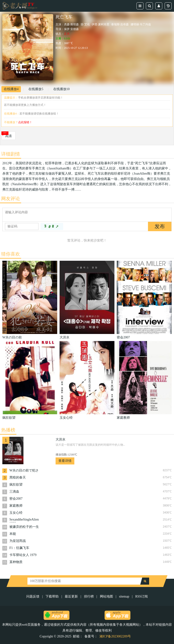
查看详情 (65, 461)
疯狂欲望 (16, 485)
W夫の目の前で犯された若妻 (24, 471)
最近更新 (71, 596)
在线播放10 (61, 89)
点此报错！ (25, 122)
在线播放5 (36, 89)
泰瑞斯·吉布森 (120, 24)
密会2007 (16, 499)
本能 (13, 534)
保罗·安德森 (71, 29)
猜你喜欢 (11, 254)
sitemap (124, 596)
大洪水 (61, 439)
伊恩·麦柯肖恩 (100, 24)
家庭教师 (16, 506)
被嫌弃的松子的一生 (24, 527)
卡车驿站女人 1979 (23, 555)
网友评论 (11, 199)
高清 (8, 136)
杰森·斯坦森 (71, 24)
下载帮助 (52, 596)
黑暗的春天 (18, 477)
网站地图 (106, 596)
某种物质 (16, 562)
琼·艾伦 (85, 24)
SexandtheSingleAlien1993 (24, 520)
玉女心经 (16, 513)
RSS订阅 (142, 596)
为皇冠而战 (18, 541)
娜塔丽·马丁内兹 (141, 24)
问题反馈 (33, 596)
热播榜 (8, 430)
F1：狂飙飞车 (19, 548)
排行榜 (89, 596)
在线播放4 (11, 89)
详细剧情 (11, 154)
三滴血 (14, 492)
